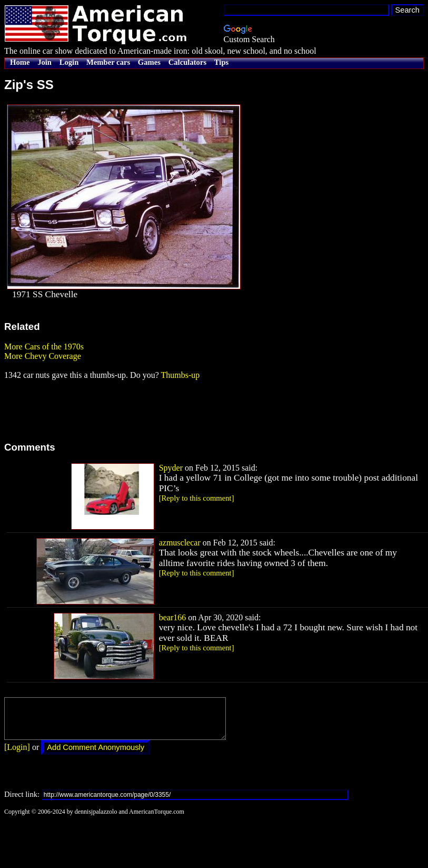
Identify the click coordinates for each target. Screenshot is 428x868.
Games (149, 62)
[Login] (17, 755)
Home (20, 62)
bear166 (173, 617)
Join (44, 62)
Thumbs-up (180, 375)
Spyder (171, 468)
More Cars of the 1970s (44, 347)
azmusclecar (180, 543)
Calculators (187, 62)
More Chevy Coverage (43, 356)
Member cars (108, 62)
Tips (221, 62)
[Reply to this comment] (197, 498)
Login (69, 62)
